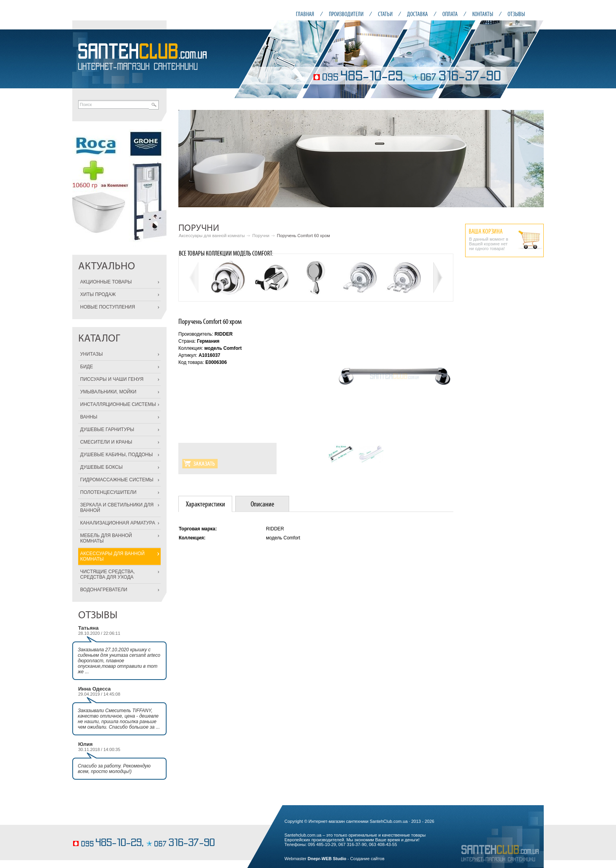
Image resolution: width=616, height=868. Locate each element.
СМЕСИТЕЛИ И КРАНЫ (106, 442)
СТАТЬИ (385, 14)
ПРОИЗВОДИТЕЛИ (346, 14)
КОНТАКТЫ (483, 14)
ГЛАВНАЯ (305, 14)
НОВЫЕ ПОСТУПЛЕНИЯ (108, 307)
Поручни (261, 236)
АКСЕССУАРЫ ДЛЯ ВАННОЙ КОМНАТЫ (112, 556)
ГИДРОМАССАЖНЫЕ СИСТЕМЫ (117, 480)
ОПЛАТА (450, 14)
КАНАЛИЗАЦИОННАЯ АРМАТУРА (118, 523)
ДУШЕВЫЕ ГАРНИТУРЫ (107, 429)
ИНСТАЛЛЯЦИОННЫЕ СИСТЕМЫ (118, 404)
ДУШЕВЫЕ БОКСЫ (101, 467)
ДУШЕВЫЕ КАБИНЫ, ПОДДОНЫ (116, 455)
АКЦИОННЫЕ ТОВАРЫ (106, 282)
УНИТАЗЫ (92, 354)
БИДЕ (87, 367)
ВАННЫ (89, 417)
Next (533, 159)
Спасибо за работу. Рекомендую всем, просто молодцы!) (114, 769)
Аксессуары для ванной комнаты (212, 236)
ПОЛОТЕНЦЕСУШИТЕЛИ (108, 492)
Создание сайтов (367, 859)
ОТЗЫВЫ (516, 14)
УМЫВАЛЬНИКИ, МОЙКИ (108, 392)
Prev (189, 159)
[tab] (205, 504)
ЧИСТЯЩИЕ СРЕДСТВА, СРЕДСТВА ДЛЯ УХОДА (107, 574)
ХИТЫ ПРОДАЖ (98, 294)
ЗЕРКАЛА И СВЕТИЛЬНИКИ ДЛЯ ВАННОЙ (117, 508)
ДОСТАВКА (417, 14)
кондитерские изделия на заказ (103, 831)
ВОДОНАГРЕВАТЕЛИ (104, 590)
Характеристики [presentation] (205, 504)
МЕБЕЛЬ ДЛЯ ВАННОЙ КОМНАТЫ (106, 538)
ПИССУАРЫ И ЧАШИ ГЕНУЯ (112, 379)
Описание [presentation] (262, 504)
